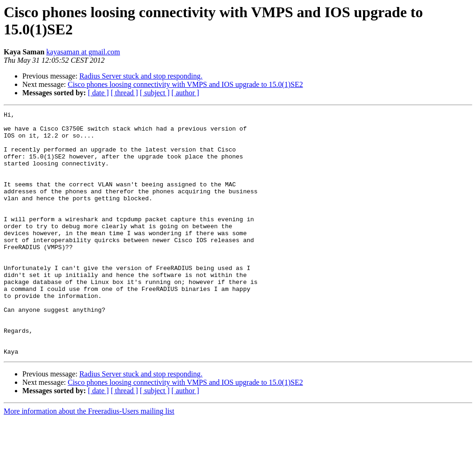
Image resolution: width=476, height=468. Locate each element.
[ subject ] (155, 93)
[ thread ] (124, 93)
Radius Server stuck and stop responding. (141, 76)
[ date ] (98, 93)
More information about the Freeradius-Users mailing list (89, 460)
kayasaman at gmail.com (83, 52)
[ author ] (185, 93)
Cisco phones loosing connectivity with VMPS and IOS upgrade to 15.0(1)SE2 (185, 84)
